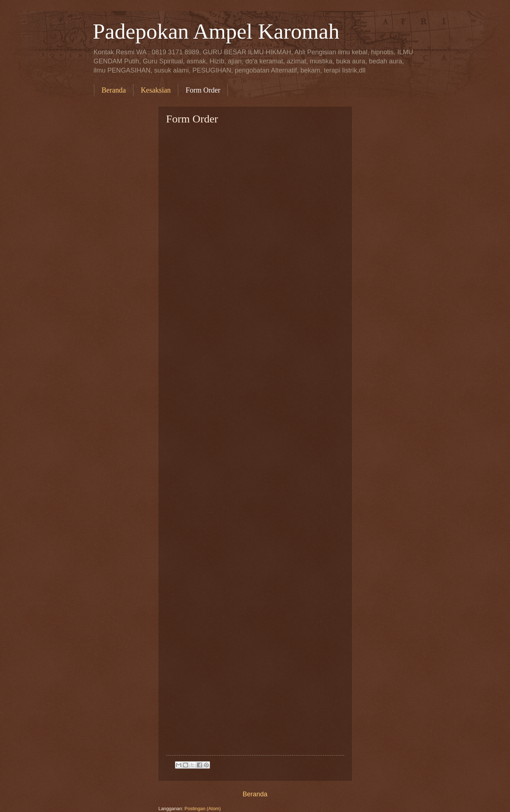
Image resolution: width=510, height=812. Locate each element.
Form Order (203, 90)
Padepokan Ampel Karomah (216, 31)
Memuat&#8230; (265, 440)
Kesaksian (156, 90)
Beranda (114, 90)
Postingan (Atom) (203, 809)
